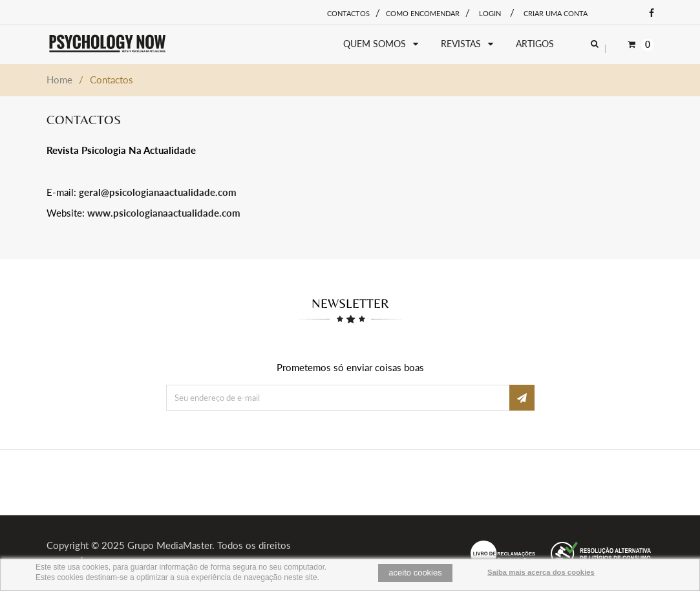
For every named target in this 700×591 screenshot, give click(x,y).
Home (59, 80)
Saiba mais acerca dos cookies (541, 572)
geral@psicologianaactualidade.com (158, 192)
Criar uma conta (556, 13)
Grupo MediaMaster (170, 545)
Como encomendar (423, 13)
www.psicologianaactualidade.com (164, 213)
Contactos (348, 13)
